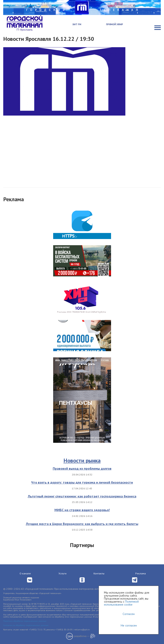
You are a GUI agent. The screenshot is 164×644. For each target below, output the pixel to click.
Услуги (62, 573)
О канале (25, 573)
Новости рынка (82, 460)
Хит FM (77, 24)
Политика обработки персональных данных (25, 621)
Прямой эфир (115, 24)
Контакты (99, 573)
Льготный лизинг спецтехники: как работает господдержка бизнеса (82, 496)
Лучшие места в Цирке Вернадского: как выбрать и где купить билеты (82, 524)
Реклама (141, 573)
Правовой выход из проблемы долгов (82, 468)
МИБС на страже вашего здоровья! (82, 510)
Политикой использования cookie (121, 603)
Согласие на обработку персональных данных (26, 625)
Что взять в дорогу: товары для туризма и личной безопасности (82, 482)
